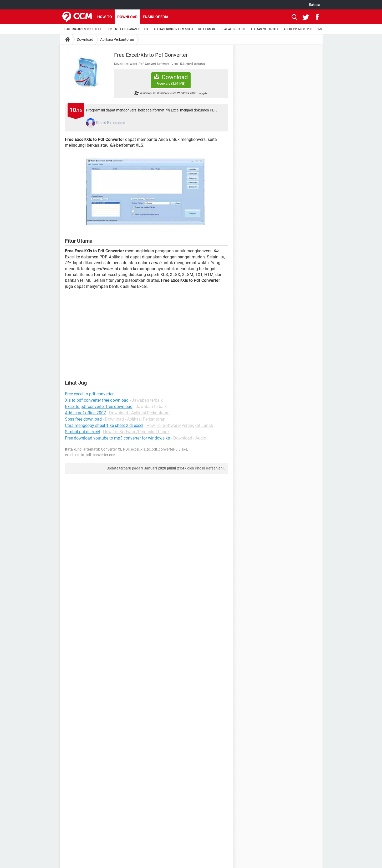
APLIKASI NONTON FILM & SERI (173, 29)
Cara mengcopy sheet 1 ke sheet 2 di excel (104, 425)
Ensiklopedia (156, 17)
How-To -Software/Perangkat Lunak (180, 425)
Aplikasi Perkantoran (117, 39)
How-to (105, 17)
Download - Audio (190, 438)
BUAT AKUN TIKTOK (233, 29)
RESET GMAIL (207, 29)
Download (127, 17)
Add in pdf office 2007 (85, 413)
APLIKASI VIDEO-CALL (265, 29)
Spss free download (83, 419)
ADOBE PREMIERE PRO (298, 29)
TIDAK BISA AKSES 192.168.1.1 (82, 29)
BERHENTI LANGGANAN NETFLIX (128, 29)
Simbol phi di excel (82, 432)
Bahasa (315, 5)
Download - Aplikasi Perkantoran (139, 413)
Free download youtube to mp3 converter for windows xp (118, 438)
